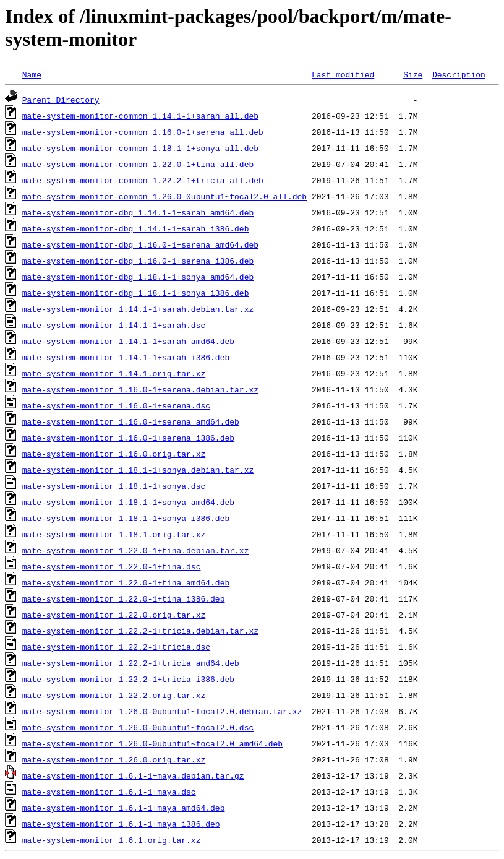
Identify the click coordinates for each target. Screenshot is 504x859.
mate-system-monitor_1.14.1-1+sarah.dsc (114, 325)
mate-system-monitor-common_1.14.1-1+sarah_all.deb (140, 116)
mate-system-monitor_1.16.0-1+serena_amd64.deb (131, 421)
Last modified (343, 74)
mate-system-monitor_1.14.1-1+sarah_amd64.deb (128, 341)
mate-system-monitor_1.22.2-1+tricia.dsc (116, 647)
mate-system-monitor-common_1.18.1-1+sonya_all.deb (140, 148)
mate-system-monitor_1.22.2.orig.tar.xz (114, 695)
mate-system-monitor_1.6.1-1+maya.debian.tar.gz (133, 775)
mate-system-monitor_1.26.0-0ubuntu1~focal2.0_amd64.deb (152, 743)
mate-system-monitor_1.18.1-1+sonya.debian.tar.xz (138, 470)
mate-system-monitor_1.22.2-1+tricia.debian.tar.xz (140, 631)
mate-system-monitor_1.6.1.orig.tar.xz (112, 840)
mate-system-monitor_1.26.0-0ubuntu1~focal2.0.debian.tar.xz (162, 711)
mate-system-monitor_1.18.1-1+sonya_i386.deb (126, 518)
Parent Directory (61, 100)
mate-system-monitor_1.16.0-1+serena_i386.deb (128, 438)
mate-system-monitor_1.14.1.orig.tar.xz (114, 373)
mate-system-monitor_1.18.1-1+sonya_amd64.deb (128, 502)
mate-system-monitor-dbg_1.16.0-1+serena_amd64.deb (140, 244)
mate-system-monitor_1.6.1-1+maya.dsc (109, 792)
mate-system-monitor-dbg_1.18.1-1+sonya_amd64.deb (138, 277)
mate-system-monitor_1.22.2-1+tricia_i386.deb (128, 679)
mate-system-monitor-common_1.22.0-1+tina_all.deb (138, 164)
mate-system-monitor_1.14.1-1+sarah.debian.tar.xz (138, 309)
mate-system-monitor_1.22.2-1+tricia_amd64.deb (131, 663)
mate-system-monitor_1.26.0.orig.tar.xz (114, 759)
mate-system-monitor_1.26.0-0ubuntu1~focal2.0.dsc (138, 727)
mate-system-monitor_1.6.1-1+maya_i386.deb (121, 824)
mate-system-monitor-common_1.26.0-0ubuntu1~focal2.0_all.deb (164, 196)
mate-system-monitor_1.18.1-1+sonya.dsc (114, 486)
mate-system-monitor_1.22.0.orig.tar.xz (114, 615)
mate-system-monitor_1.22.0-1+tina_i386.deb (124, 598)
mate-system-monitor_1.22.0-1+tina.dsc (112, 566)
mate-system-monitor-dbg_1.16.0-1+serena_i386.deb (138, 261)
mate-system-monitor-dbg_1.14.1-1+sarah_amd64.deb (138, 212)
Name (32, 74)
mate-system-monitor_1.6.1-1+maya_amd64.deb (124, 808)
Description (459, 74)
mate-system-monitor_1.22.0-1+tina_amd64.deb (126, 582)
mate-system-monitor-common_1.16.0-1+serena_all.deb (143, 132)
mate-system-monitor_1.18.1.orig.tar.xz (114, 534)
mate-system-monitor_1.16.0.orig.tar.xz (114, 454)
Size (413, 74)
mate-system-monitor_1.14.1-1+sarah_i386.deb (126, 357)
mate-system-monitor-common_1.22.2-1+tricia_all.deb (143, 180)
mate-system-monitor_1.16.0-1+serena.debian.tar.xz (140, 389)
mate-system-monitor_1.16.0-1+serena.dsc (116, 405)
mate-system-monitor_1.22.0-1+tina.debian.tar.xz (136, 550)
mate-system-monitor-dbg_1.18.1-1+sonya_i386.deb (136, 293)
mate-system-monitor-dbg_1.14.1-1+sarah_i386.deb (136, 228)
